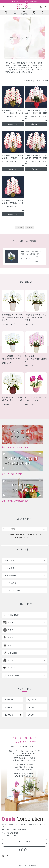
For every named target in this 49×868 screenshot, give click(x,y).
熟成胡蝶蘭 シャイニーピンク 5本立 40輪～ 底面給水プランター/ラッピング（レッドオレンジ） (19, 255)
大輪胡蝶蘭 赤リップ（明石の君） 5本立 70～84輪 (36, 156)
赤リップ (40, 534)
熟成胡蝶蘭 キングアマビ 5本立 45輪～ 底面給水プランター (36, 317)
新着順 (45, 81)
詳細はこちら (13, 124)
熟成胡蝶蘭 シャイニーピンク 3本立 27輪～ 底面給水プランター (36, 359)
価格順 (38, 81)
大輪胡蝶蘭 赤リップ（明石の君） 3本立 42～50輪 (13, 112)
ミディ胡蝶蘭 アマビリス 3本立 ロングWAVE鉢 (12, 357)
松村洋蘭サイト (25, 849)
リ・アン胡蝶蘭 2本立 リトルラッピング (36, 399)
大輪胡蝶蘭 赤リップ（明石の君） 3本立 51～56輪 (13, 202)
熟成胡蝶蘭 (20, 534)
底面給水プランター (23, 538)
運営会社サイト (25, 841)
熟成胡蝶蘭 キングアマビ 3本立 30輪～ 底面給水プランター (12, 317)
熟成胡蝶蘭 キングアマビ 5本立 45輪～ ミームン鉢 (12, 399)
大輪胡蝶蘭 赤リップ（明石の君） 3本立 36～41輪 (36, 112)
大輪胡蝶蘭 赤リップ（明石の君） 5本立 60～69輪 (13, 156)
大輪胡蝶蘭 (30, 534)
